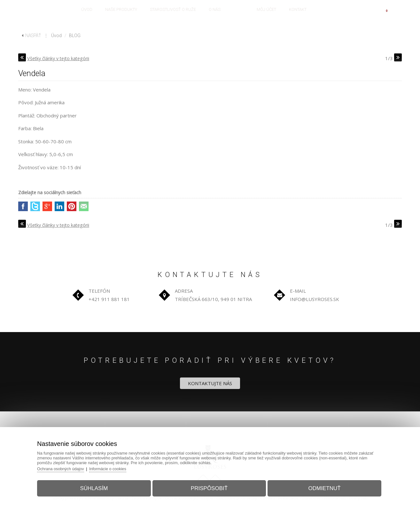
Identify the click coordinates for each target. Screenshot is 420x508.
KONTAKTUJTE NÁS (210, 383)
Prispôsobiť (209, 487)
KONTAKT (298, 9)
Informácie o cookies (115, 467)
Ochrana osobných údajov (66, 467)
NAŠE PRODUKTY (121, 9)
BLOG (239, 9)
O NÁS (215, 9)
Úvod (56, 36)
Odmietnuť (321, 487)
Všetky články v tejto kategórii (60, 58)
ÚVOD (87, 9)
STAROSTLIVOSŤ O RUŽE (173, 9)
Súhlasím (97, 487)
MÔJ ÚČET (266, 9)
